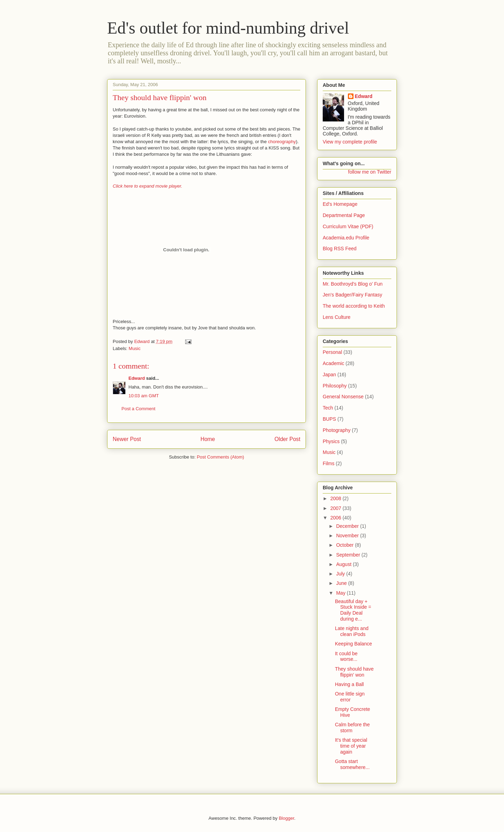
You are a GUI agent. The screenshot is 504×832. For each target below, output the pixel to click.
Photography (337, 430)
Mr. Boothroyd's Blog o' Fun (353, 284)
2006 (337, 518)
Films (328, 463)
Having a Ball (349, 684)
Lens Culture (337, 317)
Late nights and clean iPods (352, 631)
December (348, 526)
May (341, 593)
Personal (332, 352)
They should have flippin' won (354, 672)
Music (135, 348)
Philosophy (335, 386)
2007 (337, 508)
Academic (333, 363)
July (341, 574)
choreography (282, 142)
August (344, 564)
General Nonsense (343, 397)
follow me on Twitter (370, 172)
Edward (137, 378)
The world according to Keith (354, 306)
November (348, 536)
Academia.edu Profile (346, 238)
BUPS (329, 419)
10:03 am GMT (144, 396)
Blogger (286, 818)
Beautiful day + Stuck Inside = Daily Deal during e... (353, 610)
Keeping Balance (353, 644)
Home (208, 439)
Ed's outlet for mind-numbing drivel (228, 28)
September (349, 555)
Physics (331, 441)
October (345, 545)
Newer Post (127, 439)
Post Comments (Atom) (220, 457)
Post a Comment (138, 409)
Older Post (287, 439)
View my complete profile (350, 142)
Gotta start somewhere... (352, 764)
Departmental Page (344, 215)
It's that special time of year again (351, 746)
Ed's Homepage (340, 204)
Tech (328, 408)
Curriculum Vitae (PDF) (348, 226)
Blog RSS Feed (340, 249)
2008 (337, 498)
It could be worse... (346, 656)
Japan (329, 375)
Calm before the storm (352, 728)
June (342, 583)
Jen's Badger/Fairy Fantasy (352, 295)
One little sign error (350, 697)
